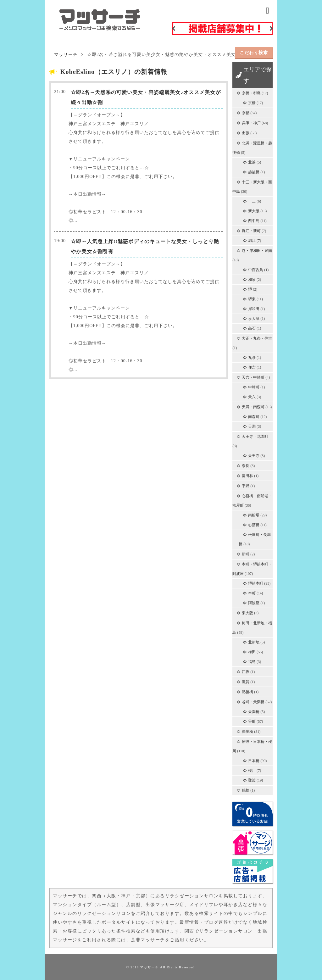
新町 (246, 554)
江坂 (246, 672)
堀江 (252, 241)
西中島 (254, 221)
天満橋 (254, 712)
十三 (252, 201)
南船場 (254, 515)
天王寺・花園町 (255, 437)
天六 (252, 397)
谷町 (252, 721)
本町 (252, 593)
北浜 (252, 162)
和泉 (252, 280)
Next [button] (271, 28)
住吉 (252, 367)
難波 (252, 780)
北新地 (254, 642)
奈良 (246, 466)
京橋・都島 (251, 93)
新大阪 (254, 211)
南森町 (254, 417)
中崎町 (254, 387)
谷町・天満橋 (253, 702)
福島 (252, 662)
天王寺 (254, 456)
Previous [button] (174, 28)
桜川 (252, 771)
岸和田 (254, 309)
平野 (246, 486)
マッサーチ (149, 967)
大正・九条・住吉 (257, 338)
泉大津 (254, 319)
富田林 (247, 476)
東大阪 (247, 613)
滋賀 (246, 682)
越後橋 (254, 172)
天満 (252, 426)
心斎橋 (254, 525)
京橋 (252, 103)
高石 (252, 328)
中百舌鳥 (256, 270)
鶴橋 (246, 790)
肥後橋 (247, 692)
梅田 (252, 652)
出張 (246, 133)
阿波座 (254, 603)
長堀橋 (247, 732)
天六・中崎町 (253, 377)
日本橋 (254, 761)
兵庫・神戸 (251, 123)
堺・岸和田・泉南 (257, 251)
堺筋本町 (256, 583)
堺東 (252, 299)
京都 (246, 113)
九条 (252, 358)
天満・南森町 (253, 407)
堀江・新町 (251, 231)
